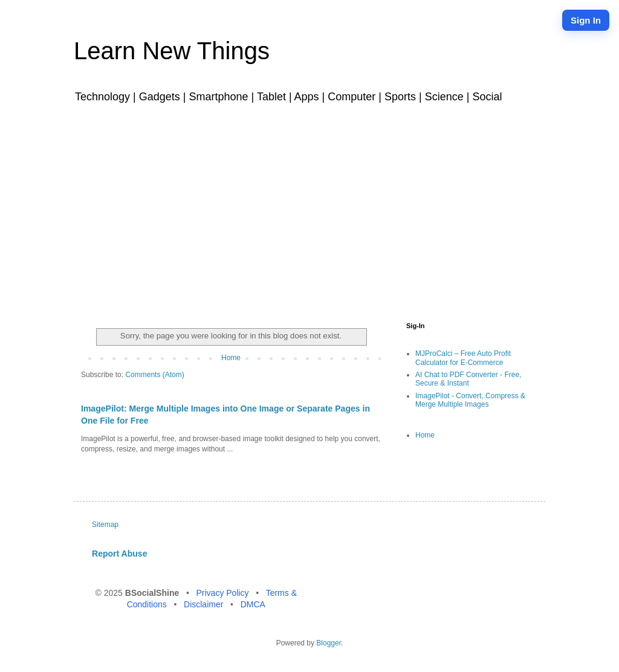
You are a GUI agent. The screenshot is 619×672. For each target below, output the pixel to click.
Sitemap (105, 525)
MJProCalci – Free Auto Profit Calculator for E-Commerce (463, 358)
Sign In (586, 20)
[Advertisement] (309, 210)
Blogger (329, 643)
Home (231, 358)
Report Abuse (119, 554)
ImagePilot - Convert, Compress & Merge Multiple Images (470, 400)
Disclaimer (205, 604)
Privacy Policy (223, 593)
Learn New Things (172, 51)
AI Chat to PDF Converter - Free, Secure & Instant (468, 379)
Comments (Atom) (154, 375)
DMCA (253, 604)
